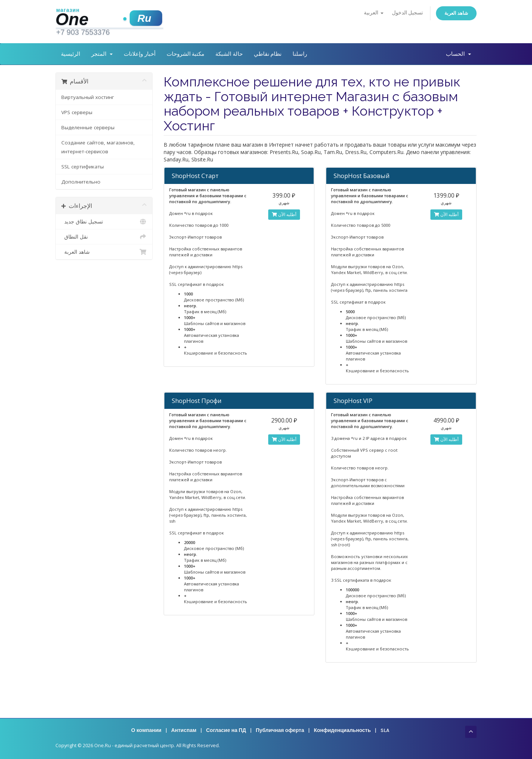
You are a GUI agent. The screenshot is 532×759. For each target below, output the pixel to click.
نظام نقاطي (268, 54)
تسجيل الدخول (407, 13)
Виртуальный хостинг (88, 97)
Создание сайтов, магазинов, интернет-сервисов (98, 147)
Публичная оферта (280, 730)
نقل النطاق (104, 237)
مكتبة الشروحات (186, 54)
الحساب (458, 54)
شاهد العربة (456, 13)
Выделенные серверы (88, 127)
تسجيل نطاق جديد (104, 222)
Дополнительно (81, 182)
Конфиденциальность (342, 730)
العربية (374, 13)
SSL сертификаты (83, 167)
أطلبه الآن (284, 214)
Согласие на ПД (226, 730)
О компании (146, 730)
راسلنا (300, 54)
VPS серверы (77, 112)
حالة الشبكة (229, 54)
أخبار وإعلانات (140, 54)
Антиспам (184, 730)
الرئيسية (71, 54)
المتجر (102, 54)
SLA (385, 730)
